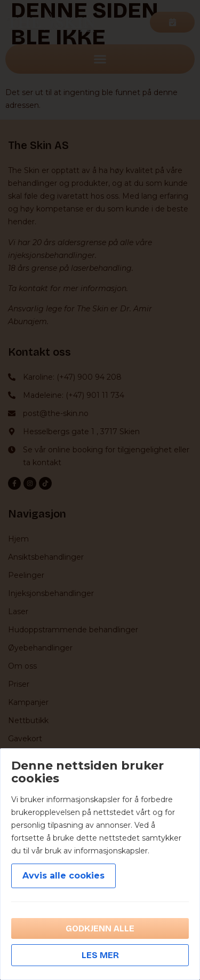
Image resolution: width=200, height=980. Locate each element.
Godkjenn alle (100, 928)
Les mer (100, 955)
